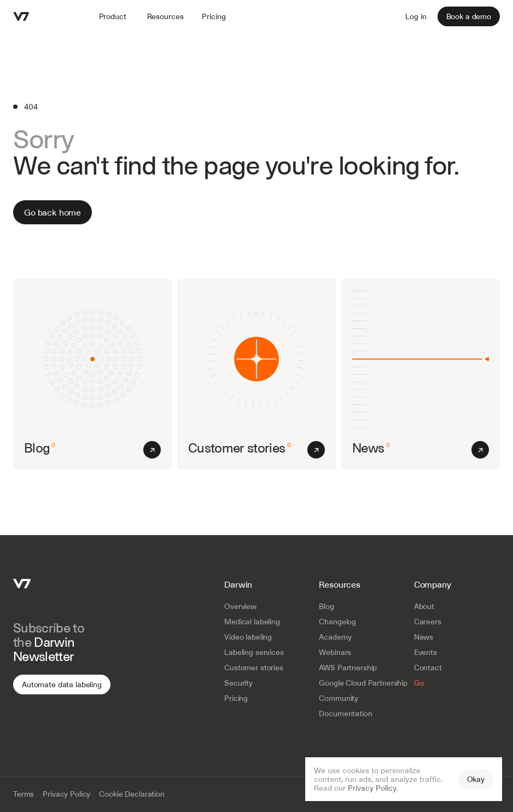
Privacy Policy (372, 788)
